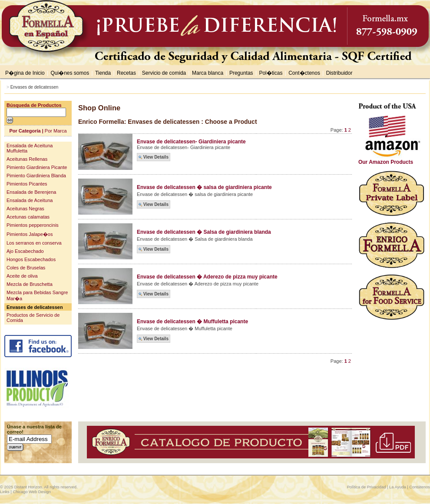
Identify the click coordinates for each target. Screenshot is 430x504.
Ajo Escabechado (25, 251)
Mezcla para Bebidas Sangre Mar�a (37, 295)
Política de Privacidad (367, 487)
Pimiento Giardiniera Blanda (36, 176)
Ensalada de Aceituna (30, 200)
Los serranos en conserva (34, 243)
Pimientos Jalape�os (30, 234)
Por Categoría (25, 131)
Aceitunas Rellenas (27, 159)
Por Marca (56, 131)
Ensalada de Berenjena (31, 192)
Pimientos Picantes (27, 184)
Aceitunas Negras (25, 209)
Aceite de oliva (22, 276)
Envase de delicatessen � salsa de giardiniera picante (204, 187)
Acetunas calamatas (28, 217)
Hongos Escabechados (31, 259)
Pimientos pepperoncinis (33, 225)
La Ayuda (398, 487)
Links (5, 492)
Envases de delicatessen (35, 87)
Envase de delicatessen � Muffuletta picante (192, 322)
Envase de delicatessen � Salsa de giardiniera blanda (204, 232)
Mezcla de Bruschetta (30, 284)
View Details (154, 157)
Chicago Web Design (31, 492)
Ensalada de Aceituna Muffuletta (30, 148)
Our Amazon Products (392, 160)
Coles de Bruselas (26, 268)
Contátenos (420, 487)
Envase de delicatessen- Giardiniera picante (191, 142)
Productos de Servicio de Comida (33, 318)
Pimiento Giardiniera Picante (37, 167)
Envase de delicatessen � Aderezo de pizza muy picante (207, 277)
